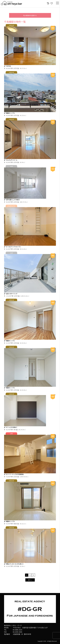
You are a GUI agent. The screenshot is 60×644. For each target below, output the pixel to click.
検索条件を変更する (30, 16)
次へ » (30, 580)
